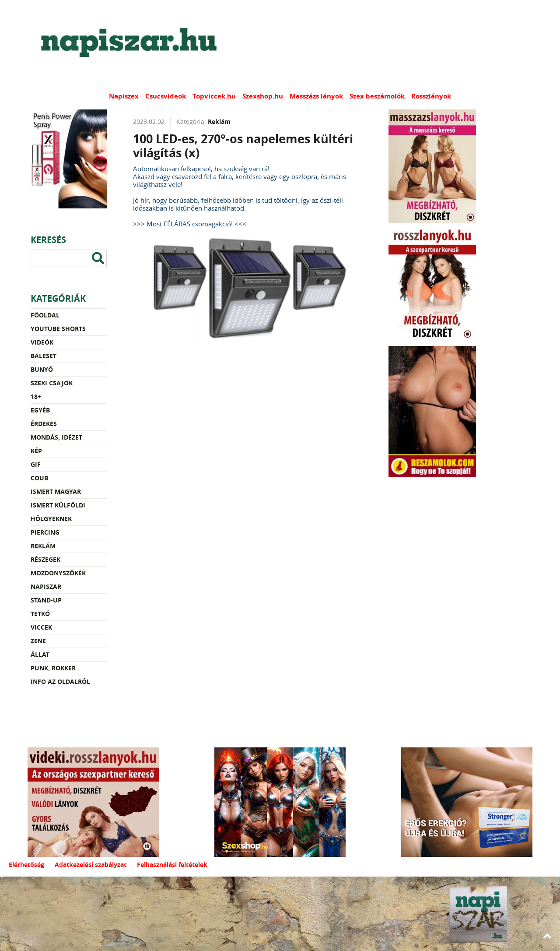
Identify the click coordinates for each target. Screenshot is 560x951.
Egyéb (40, 410)
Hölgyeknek (51, 519)
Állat (40, 654)
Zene (38, 641)
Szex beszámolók (377, 96)
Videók (42, 342)
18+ (36, 396)
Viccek (41, 627)
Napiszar (46, 586)
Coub (39, 478)
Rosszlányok (431, 96)
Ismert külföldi (58, 505)
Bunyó (42, 369)
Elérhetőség (26, 865)
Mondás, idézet (56, 437)
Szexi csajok (52, 383)
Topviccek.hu (214, 96)
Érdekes (44, 424)
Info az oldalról (60, 682)
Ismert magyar (56, 491)
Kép (36, 451)
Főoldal (45, 315)
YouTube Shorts (58, 329)
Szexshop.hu (263, 96)
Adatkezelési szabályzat (91, 865)
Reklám (43, 546)
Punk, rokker (53, 668)
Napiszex (124, 96)
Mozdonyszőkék (58, 573)
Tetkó (40, 614)
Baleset (44, 356)
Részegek (45, 559)
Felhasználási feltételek (172, 865)
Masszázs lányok (316, 96)
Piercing (45, 532)
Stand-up (46, 600)
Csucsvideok (166, 96)
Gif (36, 464)
